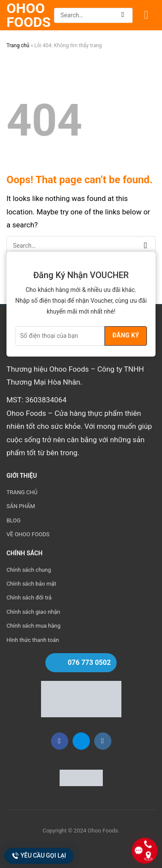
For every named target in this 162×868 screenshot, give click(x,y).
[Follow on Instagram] (103, 741)
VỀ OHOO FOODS (28, 534)
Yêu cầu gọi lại (39, 856)
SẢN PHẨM (21, 506)
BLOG (14, 520)
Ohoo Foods (28, 15)
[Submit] (123, 15)
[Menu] (150, 15)
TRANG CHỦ (22, 492)
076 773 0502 (89, 662)
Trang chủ (18, 45)
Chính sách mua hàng (33, 626)
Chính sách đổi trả (29, 598)
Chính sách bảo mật (31, 584)
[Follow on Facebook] (60, 741)
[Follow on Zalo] (81, 741)
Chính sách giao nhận (33, 612)
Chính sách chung (29, 570)
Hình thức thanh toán (33, 640)
